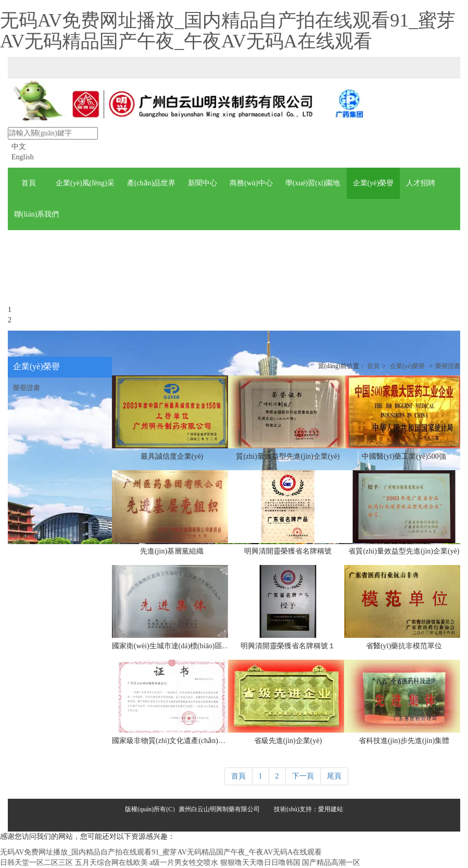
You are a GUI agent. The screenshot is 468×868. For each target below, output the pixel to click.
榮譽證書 (448, 366)
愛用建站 (331, 809)
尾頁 (334, 776)
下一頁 (303, 776)
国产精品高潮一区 (331, 863)
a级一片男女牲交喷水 (184, 863)
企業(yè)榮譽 (407, 366)
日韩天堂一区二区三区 (36, 863)
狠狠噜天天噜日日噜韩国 (260, 863)
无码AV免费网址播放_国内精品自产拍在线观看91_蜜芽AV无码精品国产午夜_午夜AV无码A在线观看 (228, 31)
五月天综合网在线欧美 (111, 863)
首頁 (373, 366)
